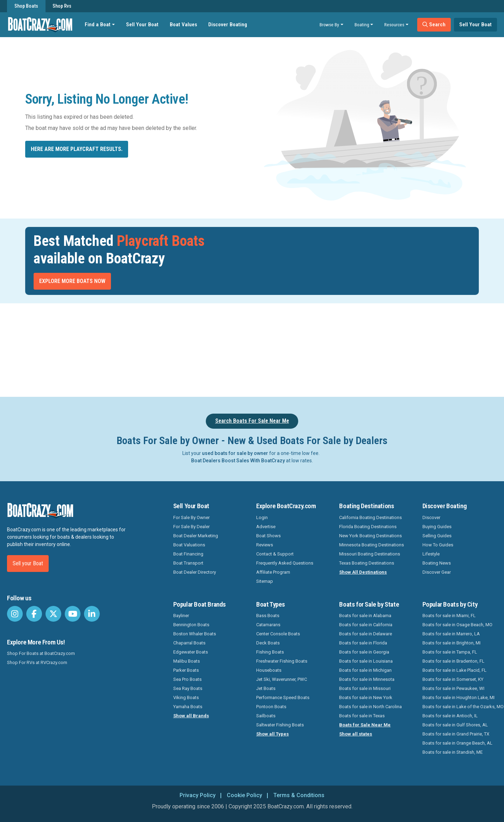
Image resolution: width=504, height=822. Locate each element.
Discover (431, 517)
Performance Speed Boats (283, 697)
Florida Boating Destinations (368, 527)
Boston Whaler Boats (195, 634)
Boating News (437, 563)
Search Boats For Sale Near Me (252, 421)
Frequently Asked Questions (285, 563)
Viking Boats (186, 697)
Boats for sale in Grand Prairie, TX (456, 734)
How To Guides (438, 545)
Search (434, 25)
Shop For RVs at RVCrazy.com (37, 662)
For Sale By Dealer (191, 527)
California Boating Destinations (370, 517)
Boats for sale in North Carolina (370, 707)
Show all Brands (191, 716)
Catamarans (268, 625)
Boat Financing (188, 554)
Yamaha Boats (188, 707)
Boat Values (183, 25)
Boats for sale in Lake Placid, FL (454, 670)
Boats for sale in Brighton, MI (451, 643)
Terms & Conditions (299, 795)
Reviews (265, 545)
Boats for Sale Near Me (365, 725)
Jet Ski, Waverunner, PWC (282, 679)
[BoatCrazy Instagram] (15, 614)
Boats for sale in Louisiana (366, 661)
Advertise (266, 527)
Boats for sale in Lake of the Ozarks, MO (463, 707)
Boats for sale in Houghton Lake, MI (458, 697)
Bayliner (181, 616)
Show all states (356, 734)
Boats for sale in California (366, 625)
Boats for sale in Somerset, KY (453, 679)
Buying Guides (437, 527)
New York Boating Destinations (370, 536)
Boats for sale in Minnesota (367, 679)
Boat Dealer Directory (195, 572)
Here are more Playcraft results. (77, 149)
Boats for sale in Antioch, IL (450, 716)
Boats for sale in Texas (362, 716)
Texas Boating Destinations (367, 563)
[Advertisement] (291, 349)
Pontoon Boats (271, 707)
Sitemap (265, 581)
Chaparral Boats (189, 643)
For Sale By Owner (191, 517)
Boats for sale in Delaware (366, 634)
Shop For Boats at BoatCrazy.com (41, 653)
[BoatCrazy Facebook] (34, 614)
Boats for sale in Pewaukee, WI (453, 688)
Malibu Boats (187, 661)
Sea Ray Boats (188, 688)
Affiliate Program (273, 572)
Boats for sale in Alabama (365, 616)
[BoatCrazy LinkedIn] (92, 614)
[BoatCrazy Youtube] (73, 614)
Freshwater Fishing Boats (282, 661)
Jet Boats (266, 688)
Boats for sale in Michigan (365, 670)
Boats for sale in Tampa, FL (450, 652)
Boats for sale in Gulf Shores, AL (455, 725)
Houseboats (269, 670)
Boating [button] (362, 25)
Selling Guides (437, 536)
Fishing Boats (270, 652)
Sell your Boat (28, 563)
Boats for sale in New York (366, 697)
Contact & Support (275, 554)
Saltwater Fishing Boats (280, 725)
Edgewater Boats (191, 652)
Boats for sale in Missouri (365, 688)
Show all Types (272, 734)
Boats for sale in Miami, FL (449, 616)
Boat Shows (268, 536)
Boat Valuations (189, 545)
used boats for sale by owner (235, 453)
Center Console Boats (278, 634)
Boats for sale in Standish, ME (453, 752)
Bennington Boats (191, 625)
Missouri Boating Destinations (370, 554)
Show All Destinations (363, 572)
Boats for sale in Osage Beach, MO (457, 625)
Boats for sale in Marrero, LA (451, 634)
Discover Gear (437, 572)
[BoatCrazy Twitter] (53, 614)
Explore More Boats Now (72, 281)
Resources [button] (394, 25)
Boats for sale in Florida (363, 643)
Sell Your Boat (142, 25)
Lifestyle (431, 554)
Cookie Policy (244, 795)
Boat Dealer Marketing (196, 536)
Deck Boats (268, 643)
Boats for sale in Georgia (364, 652)
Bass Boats (268, 616)
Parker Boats (186, 670)
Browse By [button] (329, 25)
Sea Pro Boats (187, 679)
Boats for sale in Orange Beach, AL (457, 743)
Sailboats (266, 716)
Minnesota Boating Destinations (372, 545)
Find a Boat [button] (98, 25)
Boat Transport (188, 563)
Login (262, 517)
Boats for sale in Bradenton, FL (453, 661)
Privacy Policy (198, 795)
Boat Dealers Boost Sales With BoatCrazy (238, 461)
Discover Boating (228, 25)
